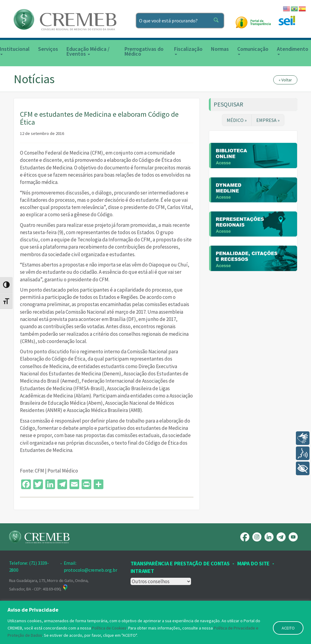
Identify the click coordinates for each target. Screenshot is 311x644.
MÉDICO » (237, 120)
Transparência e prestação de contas (180, 563)
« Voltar (285, 80)
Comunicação (253, 50)
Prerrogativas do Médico (144, 51)
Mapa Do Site (253, 563)
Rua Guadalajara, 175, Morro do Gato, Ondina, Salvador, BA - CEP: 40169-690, (49, 585)
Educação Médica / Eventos (88, 51)
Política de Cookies (109, 628)
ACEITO (288, 628)
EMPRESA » (268, 120)
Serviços (48, 49)
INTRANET (142, 571)
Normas (220, 49)
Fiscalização (188, 50)
